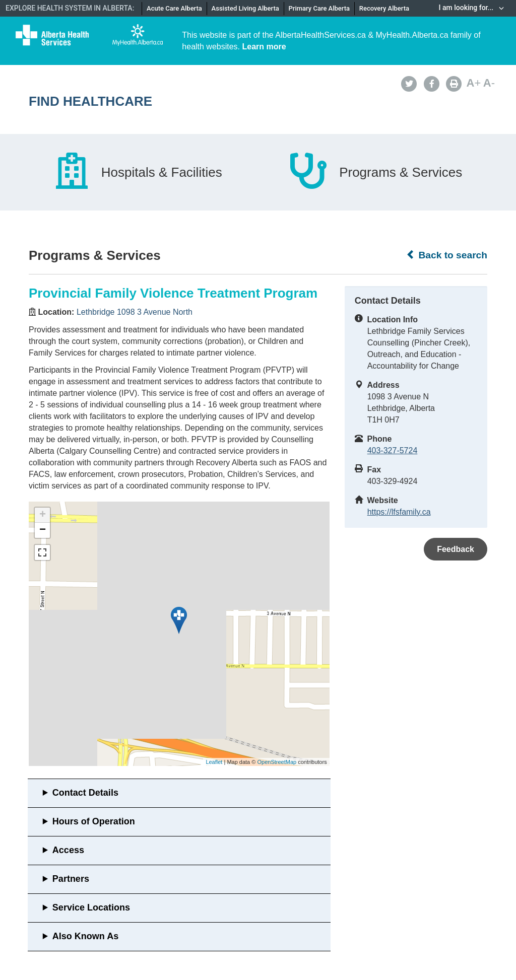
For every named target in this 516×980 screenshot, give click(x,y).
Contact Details (85, 793)
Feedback (456, 549)
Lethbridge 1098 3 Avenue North (135, 312)
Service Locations (91, 907)
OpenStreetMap (277, 762)
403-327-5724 (393, 450)
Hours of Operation (94, 821)
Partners (71, 879)
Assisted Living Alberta (245, 8)
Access (68, 850)
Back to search (447, 255)
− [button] (43, 530)
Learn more (264, 47)
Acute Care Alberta (174, 8)
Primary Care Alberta (319, 8)
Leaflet (214, 762)
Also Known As (85, 936)
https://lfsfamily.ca (399, 512)
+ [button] (43, 515)
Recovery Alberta (384, 8)
